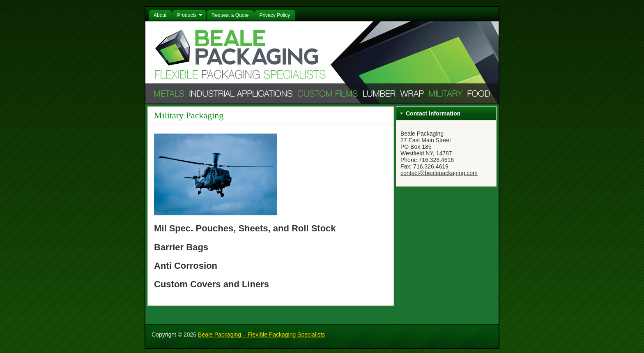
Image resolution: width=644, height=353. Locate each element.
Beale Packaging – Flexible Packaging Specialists (261, 335)
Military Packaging (189, 115)
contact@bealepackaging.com (439, 173)
